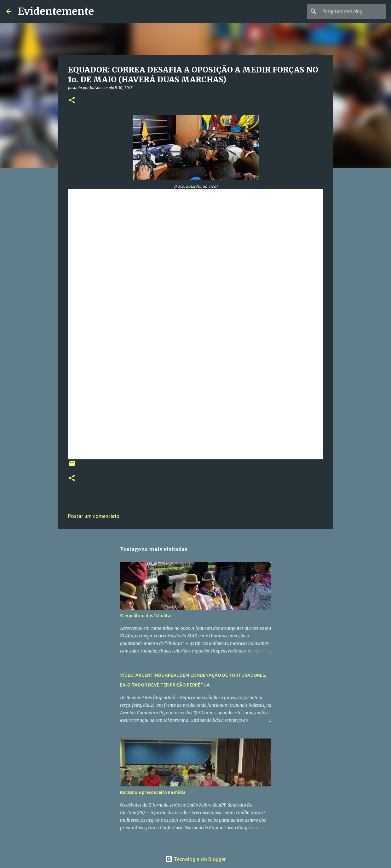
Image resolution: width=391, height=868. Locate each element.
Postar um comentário (94, 516)
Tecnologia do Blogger (195, 859)
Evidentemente (56, 11)
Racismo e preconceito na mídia (153, 792)
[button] (72, 101)
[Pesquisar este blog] (353, 11)
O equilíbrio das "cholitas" (147, 616)
